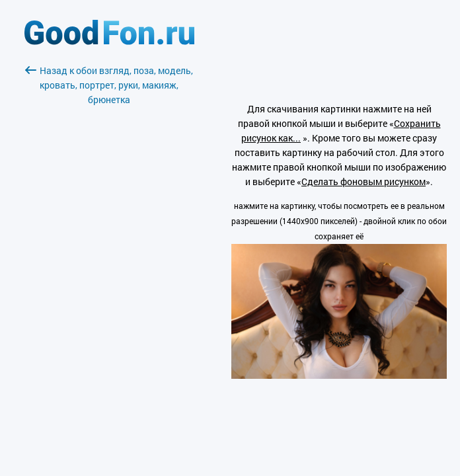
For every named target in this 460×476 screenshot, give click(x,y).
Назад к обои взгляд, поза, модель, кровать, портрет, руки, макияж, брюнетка (109, 85)
